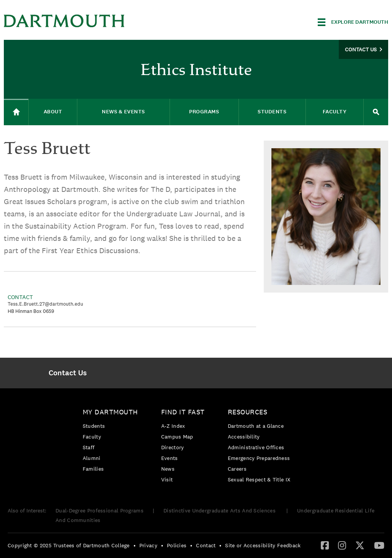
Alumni (92, 458)
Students (94, 426)
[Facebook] (325, 545)
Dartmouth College (64, 21)
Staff (89, 447)
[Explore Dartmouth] (353, 22)
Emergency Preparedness (259, 458)
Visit (167, 479)
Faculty (92, 437)
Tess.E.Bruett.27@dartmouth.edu (45, 304)
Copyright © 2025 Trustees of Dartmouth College (69, 545)
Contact (206, 545)
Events (170, 458)
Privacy (148, 545)
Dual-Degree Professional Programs (100, 511)
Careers (237, 469)
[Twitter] (360, 545)
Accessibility (244, 437)
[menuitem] (68, 373)
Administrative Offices (256, 447)
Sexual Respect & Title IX (259, 479)
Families (93, 469)
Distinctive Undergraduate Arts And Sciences (220, 511)
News (168, 469)
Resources (248, 412)
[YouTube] (379, 545)
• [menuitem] (135, 545)
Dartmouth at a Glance (256, 426)
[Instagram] (342, 545)
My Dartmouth (110, 412)
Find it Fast (183, 412)
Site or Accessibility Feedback (263, 545)
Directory (173, 447)
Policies (177, 545)
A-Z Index (173, 426)
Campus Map (177, 437)
